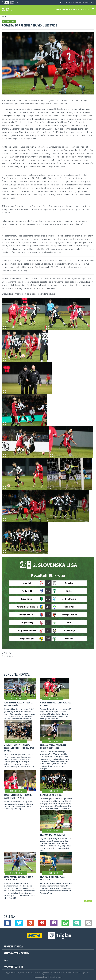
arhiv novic (88, 901)
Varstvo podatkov (48, 975)
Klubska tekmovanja (81, 2)
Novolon (59, 977)
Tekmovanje (62, 9)
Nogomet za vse (13, 967)
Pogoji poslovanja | (85, 973)
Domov (4, 16)
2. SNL (7, 9)
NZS (92, 2)
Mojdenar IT (52, 977)
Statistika (74, 9)
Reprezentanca (66, 2)
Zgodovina (85, 9)
